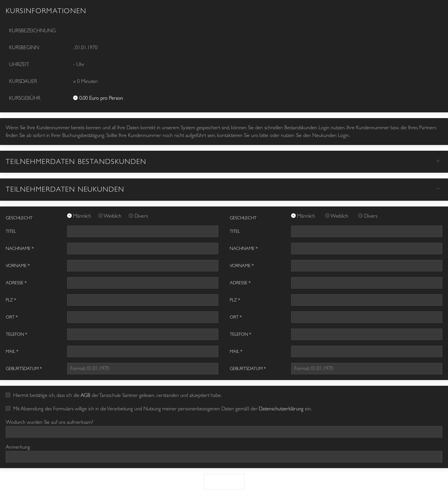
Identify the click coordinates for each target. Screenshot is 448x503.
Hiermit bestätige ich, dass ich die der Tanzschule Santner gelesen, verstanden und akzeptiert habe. (114, 395)
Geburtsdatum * (24, 369)
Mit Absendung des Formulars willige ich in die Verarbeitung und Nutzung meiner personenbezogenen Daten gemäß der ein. (159, 409)
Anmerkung (18, 447)
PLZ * (11, 300)
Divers (141, 216)
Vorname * (18, 266)
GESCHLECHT (19, 218)
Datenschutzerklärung (281, 409)
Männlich (83, 216)
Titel (11, 231)
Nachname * (20, 248)
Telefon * (16, 334)
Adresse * (16, 283)
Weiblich (113, 216)
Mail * (12, 351)
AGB (85, 395)
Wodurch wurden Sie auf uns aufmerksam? (49, 422)
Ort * (12, 317)
